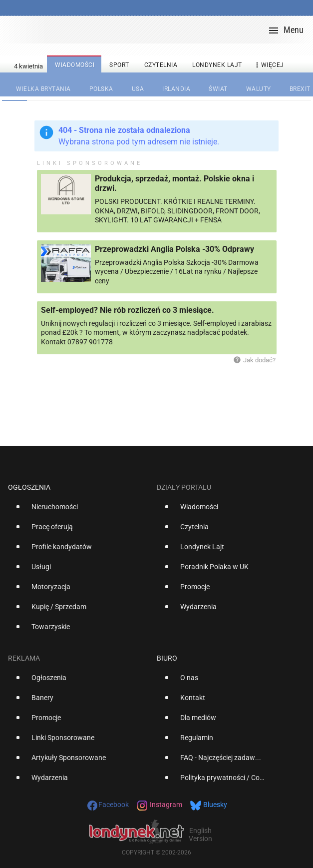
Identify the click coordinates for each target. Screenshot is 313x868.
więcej (269, 65)
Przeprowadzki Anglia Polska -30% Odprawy (174, 249)
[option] (78, 511)
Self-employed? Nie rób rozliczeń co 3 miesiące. (128, 310)
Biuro (167, 658)
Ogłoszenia (29, 487)
